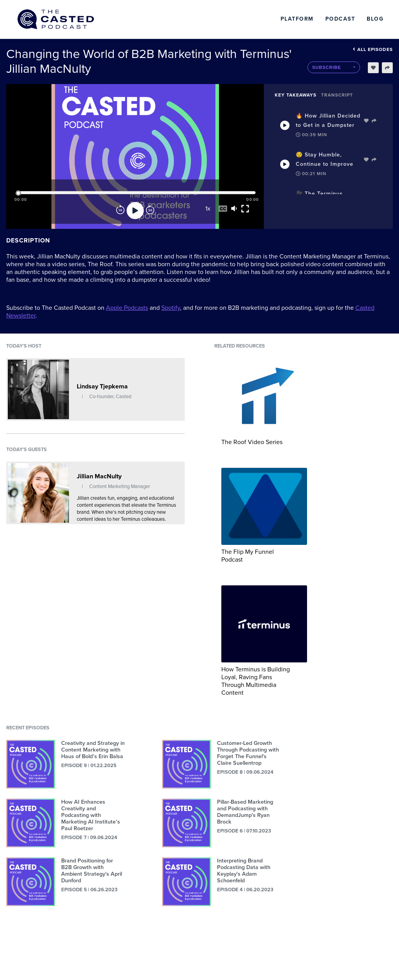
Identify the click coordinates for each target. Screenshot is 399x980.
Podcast (340, 19)
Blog (375, 19)
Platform (297, 19)
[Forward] (150, 211)
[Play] (135, 211)
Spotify (171, 308)
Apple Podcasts (127, 308)
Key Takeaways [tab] (296, 95)
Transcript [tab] (337, 95)
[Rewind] (120, 211)
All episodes (373, 49)
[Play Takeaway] (285, 125)
